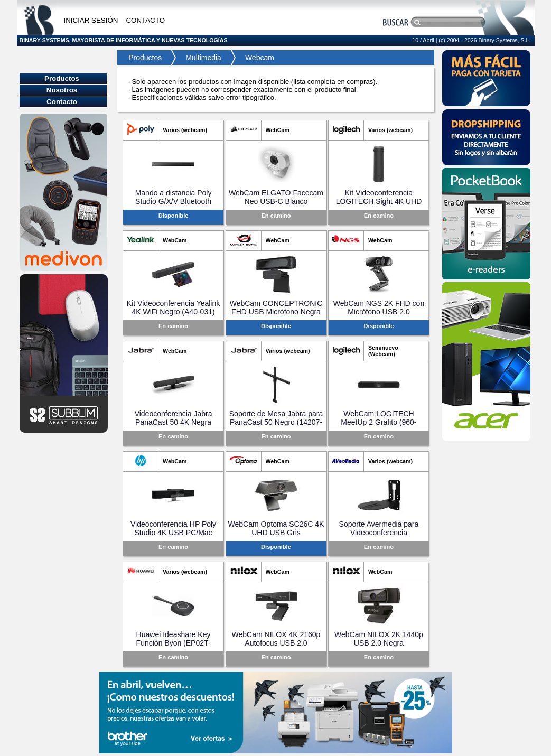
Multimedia (203, 58)
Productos (142, 58)
